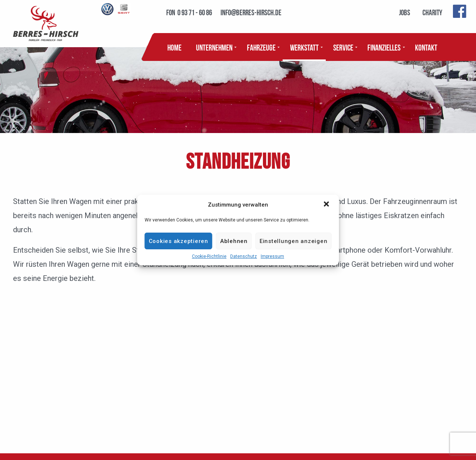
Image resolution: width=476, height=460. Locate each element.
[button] (327, 205)
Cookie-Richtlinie (209, 256)
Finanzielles (384, 47)
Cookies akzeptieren (178, 241)
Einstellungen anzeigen (294, 241)
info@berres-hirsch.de (251, 12)
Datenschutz (244, 256)
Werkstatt (304, 47)
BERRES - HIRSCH (46, 24)
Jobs (405, 12)
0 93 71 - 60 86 (195, 12)
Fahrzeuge (261, 47)
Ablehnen (234, 241)
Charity (432, 12)
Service (343, 47)
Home (174, 47)
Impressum (272, 256)
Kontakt (426, 47)
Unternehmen (214, 47)
